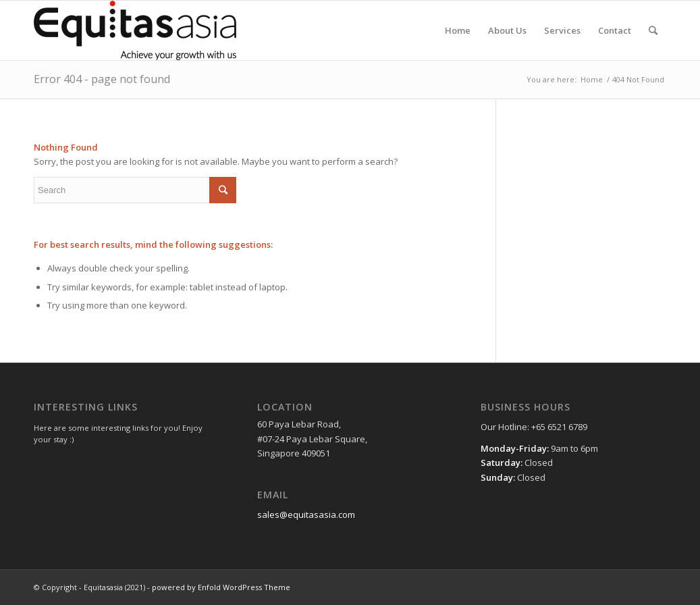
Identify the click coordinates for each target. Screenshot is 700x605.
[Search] (653, 30)
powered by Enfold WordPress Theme (221, 587)
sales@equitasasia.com (306, 515)
